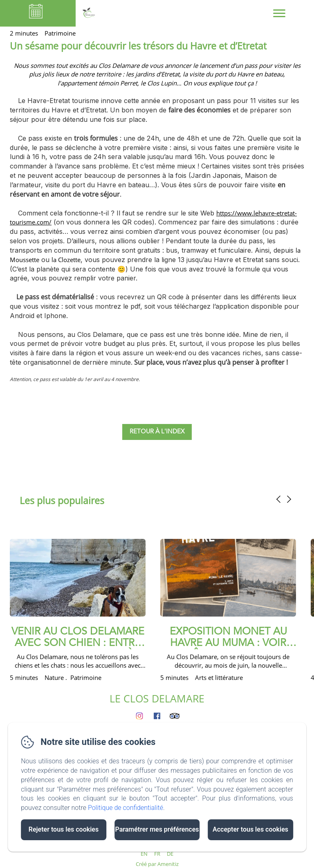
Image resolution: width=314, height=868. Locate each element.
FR (157, 854)
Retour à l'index (157, 432)
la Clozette (66, 260)
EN (144, 854)
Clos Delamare (119, 65)
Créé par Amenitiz (157, 864)
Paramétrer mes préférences (157, 829)
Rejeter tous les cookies (64, 829)
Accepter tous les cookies (250, 829)
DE (170, 854)
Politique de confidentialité (126, 808)
